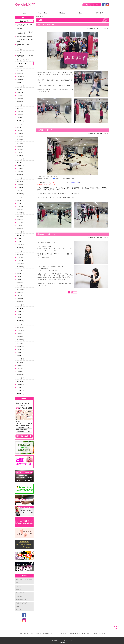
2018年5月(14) (20, 372)
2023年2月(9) (20, 191)
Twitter (18, 606)
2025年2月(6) (20, 115)
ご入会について (20, 593)
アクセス (18, 586)
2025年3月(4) (20, 111)
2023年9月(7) (20, 168)
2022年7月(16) (20, 213)
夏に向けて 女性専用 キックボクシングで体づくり (25, 25)
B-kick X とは (38, 634)
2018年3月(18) (20, 378)
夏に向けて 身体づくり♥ (23, 60)
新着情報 (18, 589)
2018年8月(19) (20, 362)
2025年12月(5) (20, 83)
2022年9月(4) (20, 207)
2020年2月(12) (20, 305)
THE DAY (19, 29)
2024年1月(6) (20, 156)
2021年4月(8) (20, 261)
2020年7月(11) (20, 289)
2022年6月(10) (20, 216)
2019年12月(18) (21, 311)
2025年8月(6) (20, 95)
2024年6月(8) (20, 140)
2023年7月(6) (20, 175)
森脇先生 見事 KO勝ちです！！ (23, 45)
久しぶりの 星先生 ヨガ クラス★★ (25, 40)
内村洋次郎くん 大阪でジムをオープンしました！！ (25, 56)
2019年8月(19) (20, 324)
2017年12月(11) (21, 388)
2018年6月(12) (20, 368)
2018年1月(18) (20, 384)
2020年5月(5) (20, 295)
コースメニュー (54, 634)
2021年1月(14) (20, 270)
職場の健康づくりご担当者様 (24, 579)
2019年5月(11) (20, 334)
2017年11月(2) (20, 391)
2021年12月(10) (21, 235)
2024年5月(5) (20, 143)
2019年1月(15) (20, 346)
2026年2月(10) (20, 76)
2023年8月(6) (20, 172)
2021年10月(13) (21, 241)
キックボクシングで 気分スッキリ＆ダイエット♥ (25, 33)
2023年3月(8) (20, 188)
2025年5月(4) (20, 105)
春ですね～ (19, 52)
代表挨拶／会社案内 (21, 603)
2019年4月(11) (20, 337)
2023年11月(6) (20, 162)
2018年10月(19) (21, 356)
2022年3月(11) (20, 226)
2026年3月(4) (20, 73)
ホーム (38, 16)
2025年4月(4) (20, 108)
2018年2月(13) (20, 381)
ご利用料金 (19, 596)
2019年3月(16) (20, 340)
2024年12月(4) (20, 121)
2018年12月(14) (21, 349)
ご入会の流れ (46, 634)
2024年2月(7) (20, 153)
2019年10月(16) (21, 318)
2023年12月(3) (20, 159)
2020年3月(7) (20, 302)
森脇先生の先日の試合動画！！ (24, 37)
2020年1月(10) (20, 308)
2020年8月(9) (20, 286)
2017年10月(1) (20, 394)
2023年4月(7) (20, 184)
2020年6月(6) (20, 292)
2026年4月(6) (20, 70)
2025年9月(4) (20, 92)
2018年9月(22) (20, 359)
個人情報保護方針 (21, 600)
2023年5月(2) (20, 181)
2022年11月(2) (20, 200)
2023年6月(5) (20, 178)
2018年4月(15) (20, 375)
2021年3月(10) (20, 264)
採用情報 (79, 634)
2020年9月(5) (20, 283)
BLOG (105, 28)
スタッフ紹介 (94, 634)
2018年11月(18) (21, 353)
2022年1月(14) (20, 232)
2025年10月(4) (20, 89)
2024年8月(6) (20, 134)
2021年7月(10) (20, 251)
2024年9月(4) (20, 130)
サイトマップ (20, 610)
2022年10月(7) (20, 203)
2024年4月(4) (20, 146)
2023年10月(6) (20, 165)
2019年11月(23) (21, 315)
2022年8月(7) (20, 210)
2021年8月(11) (20, 248)
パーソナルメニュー (64, 634)
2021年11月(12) (21, 238)
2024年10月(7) (20, 127)
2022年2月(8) (20, 229)
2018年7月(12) (20, 365)
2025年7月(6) (20, 99)
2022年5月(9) (20, 219)
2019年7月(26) (20, 327)
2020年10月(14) (21, 280)
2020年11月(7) (20, 276)
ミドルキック (20, 49)
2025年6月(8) (20, 102)
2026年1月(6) (20, 80)
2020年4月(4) (20, 299)
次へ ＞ (107, 293)
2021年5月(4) (20, 257)
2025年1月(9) (20, 118)
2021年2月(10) (20, 267)
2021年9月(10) (20, 245)
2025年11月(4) (20, 86)
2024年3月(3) (20, 149)
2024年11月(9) (20, 124)
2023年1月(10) (20, 194)
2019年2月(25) (20, 343)
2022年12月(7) (20, 197)
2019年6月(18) (20, 330)
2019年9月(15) (20, 321)
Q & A (88, 634)
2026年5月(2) (20, 67)
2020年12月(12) (21, 273)
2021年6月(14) (20, 254)
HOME (21, 634)
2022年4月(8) (20, 222)
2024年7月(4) (20, 137)
